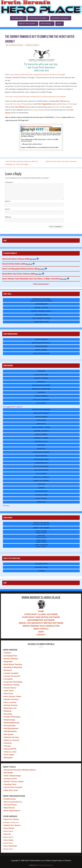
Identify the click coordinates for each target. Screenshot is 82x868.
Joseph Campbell (41, 396)
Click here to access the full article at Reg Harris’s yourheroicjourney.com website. (36, 97)
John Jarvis (41, 420)
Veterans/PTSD (41, 491)
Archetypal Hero (41, 375)
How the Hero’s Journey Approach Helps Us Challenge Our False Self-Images (22, 163)
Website (8, 217)
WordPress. (49, 865)
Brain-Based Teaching (41, 385)
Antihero (41, 371)
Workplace (41, 502)
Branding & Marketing (41, 389)
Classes (41, 571)
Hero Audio (41, 541)
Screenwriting (41, 463)
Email (8, 209)
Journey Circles (41, 308)
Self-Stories (41, 474)
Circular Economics (41, 400)
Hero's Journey (41, 435)
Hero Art (41, 536)
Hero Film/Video (41, 546)
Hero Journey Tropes (41, 427)
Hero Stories (41, 532)
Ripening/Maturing (41, 459)
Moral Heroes (41, 350)
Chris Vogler (41, 498)
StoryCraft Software (41, 300)
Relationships (41, 456)
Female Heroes (41, 417)
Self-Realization (41, 470)
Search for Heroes (41, 524)
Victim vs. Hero (41, 495)
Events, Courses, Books (41, 311)
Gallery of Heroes (68, 104)
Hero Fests (41, 424)
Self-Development (41, 466)
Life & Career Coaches (41, 318)
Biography (41, 382)
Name (8, 201)
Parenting (41, 449)
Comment (9, 182)
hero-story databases (38, 110)
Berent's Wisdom (41, 378)
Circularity (41, 403)
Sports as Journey (41, 481)
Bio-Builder (9, 773)
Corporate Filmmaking (41, 410)
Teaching (41, 484)
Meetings (41, 445)
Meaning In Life (41, 442)
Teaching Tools (41, 315)
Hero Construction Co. (41, 343)
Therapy (41, 488)
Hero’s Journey (10, 702)
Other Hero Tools (41, 322)
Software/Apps (41, 304)
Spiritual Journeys (41, 477)
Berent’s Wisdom (11, 659)
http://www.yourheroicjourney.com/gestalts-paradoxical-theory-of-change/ (37, 74)
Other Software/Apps (13, 776)
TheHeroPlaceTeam (16, 45)
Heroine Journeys (41, 431)
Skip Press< (56, 107)
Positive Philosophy (41, 452)
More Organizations (41, 353)
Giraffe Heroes (41, 339)
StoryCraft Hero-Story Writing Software (19, 104)
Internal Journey (32, 45)
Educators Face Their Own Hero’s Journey (61, 161)
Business (41, 392)
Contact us (58, 117)
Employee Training (41, 413)
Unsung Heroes (41, 346)
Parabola (40, 865)
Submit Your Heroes (41, 528)
